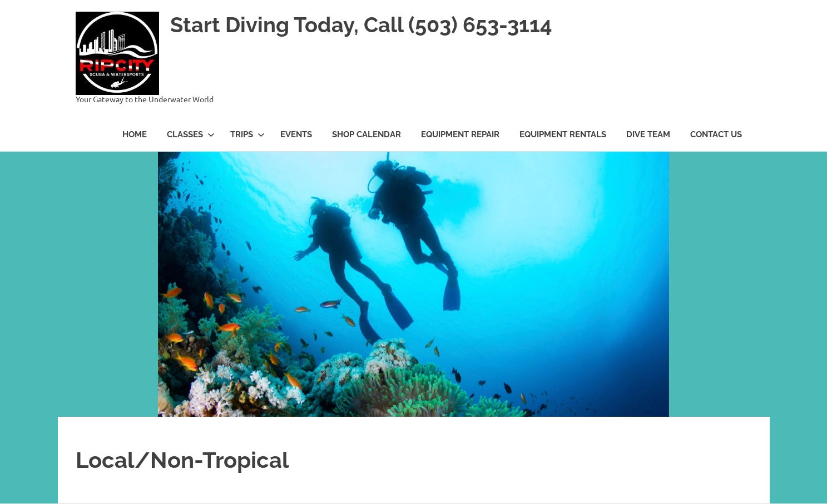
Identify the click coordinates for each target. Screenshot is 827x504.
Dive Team (648, 134)
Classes (191, 134)
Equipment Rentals (563, 134)
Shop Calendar (367, 134)
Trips (247, 134)
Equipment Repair (460, 134)
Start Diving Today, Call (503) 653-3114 (361, 25)
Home (135, 134)
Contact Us (716, 134)
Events (296, 134)
